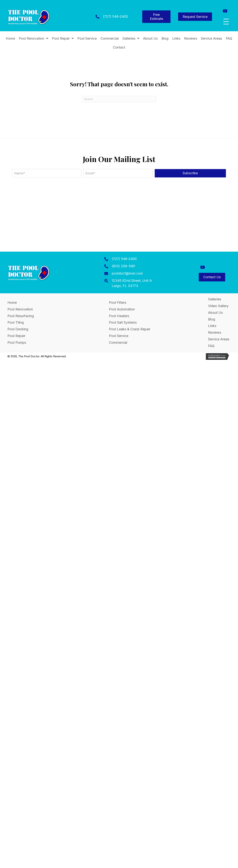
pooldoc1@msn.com (127, 273)
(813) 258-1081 (123, 266)
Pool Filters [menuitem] (118, 303)
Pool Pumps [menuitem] (17, 342)
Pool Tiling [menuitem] (16, 322)
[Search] (119, 99)
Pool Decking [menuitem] (18, 329)
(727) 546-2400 (115, 16)
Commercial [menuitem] (118, 342)
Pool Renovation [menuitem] (20, 309)
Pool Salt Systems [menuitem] (123, 322)
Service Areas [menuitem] (219, 339)
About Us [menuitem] (215, 313)
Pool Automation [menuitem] (122, 309)
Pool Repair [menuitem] (16, 336)
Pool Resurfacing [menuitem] (21, 316)
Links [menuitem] (212, 326)
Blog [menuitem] (212, 319)
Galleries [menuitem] (215, 299)
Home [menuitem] (12, 303)
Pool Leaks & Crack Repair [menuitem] (130, 329)
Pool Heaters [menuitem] (119, 316)
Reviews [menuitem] (215, 332)
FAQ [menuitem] (211, 346)
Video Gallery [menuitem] (218, 306)
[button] (225, 11)
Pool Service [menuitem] (119, 336)
